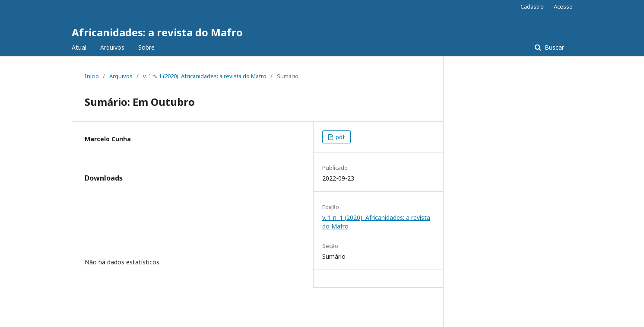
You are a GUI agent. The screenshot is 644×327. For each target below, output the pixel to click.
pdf (339, 137)
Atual (79, 47)
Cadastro (532, 6)
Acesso (563, 6)
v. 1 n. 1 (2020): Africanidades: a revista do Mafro (205, 76)
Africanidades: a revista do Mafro (157, 32)
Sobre (146, 47)
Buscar (554, 47)
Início (92, 76)
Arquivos (112, 47)
